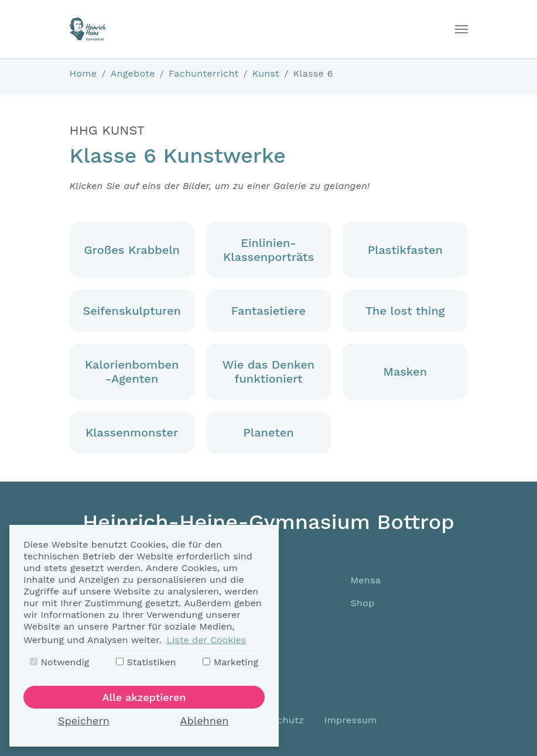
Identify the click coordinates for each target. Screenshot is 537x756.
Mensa (366, 580)
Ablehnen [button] (205, 721)
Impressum (351, 720)
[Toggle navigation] (461, 29)
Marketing (230, 662)
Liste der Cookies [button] (206, 640)
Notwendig (59, 662)
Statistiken (146, 662)
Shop (363, 603)
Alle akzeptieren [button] (144, 697)
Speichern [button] (84, 721)
